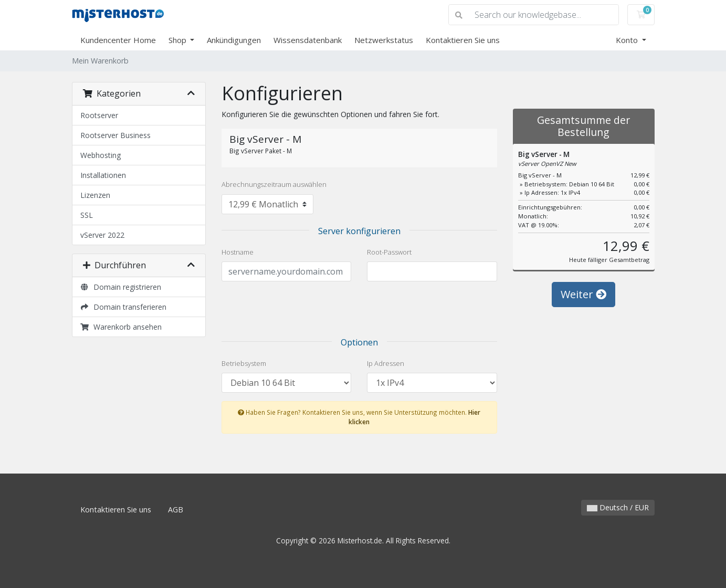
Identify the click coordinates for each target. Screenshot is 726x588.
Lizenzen (95, 195)
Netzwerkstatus (384, 40)
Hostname (238, 252)
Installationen (103, 175)
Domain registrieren (121, 287)
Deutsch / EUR (618, 507)
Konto (628, 40)
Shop (178, 40)
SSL (87, 215)
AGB (176, 510)
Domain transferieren (124, 307)
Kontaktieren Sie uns (463, 40)
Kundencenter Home (118, 40)
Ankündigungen (234, 40)
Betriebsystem (244, 363)
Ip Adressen (386, 363)
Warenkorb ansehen (121, 327)
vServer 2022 (102, 235)
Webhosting (101, 155)
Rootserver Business (115, 135)
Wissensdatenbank (308, 40)
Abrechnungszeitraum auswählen (274, 184)
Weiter (583, 294)
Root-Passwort (389, 252)
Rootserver (99, 115)
